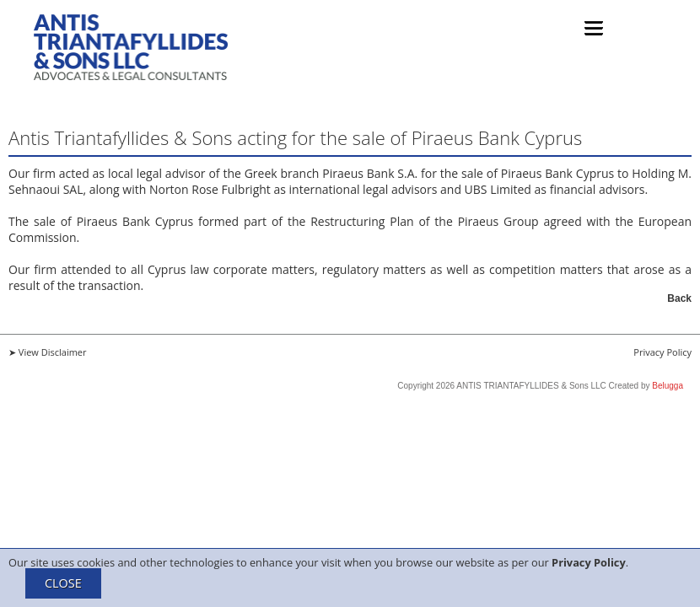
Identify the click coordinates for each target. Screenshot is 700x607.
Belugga (668, 386)
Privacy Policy (589, 562)
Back (679, 298)
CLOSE (63, 583)
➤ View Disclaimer (48, 352)
